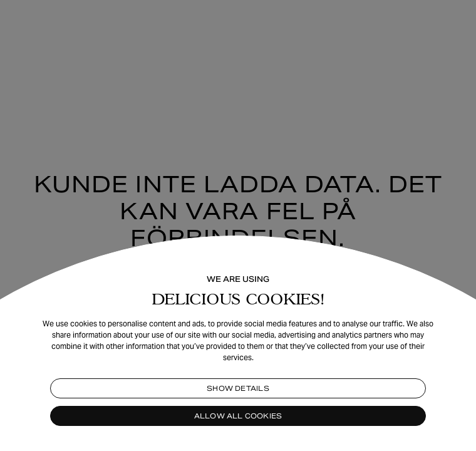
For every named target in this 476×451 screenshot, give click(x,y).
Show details (238, 388)
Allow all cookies (238, 416)
